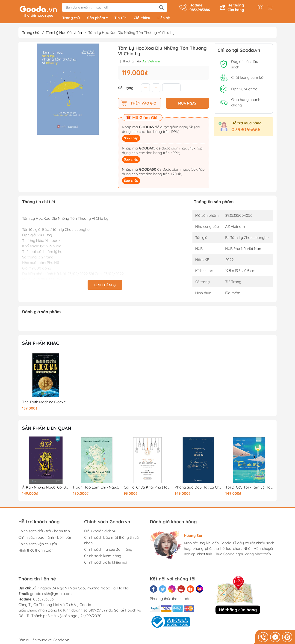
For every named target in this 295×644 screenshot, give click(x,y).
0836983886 (43, 600)
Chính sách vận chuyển (38, 544)
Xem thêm (105, 286)
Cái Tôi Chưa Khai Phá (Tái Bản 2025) (147, 488)
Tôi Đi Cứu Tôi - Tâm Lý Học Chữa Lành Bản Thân (249, 488)
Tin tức (120, 18)
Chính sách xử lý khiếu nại (106, 563)
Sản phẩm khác (41, 344)
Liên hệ (164, 18)
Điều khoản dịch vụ (100, 532)
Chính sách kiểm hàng (103, 556)
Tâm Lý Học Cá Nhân (64, 33)
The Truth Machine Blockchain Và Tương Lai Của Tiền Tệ (46, 403)
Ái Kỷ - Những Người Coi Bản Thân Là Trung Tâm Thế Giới (46, 488)
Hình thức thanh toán (36, 551)
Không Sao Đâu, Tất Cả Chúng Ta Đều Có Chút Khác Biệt (198, 488)
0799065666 (246, 130)
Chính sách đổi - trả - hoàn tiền (44, 532)
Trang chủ (71, 18)
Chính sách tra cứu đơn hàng (108, 550)
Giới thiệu (142, 18)
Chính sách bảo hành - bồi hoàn (45, 538)
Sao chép (131, 139)
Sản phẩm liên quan (47, 429)
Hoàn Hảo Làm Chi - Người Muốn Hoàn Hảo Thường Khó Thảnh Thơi (97, 488)
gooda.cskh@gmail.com (51, 594)
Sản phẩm (99, 19)
